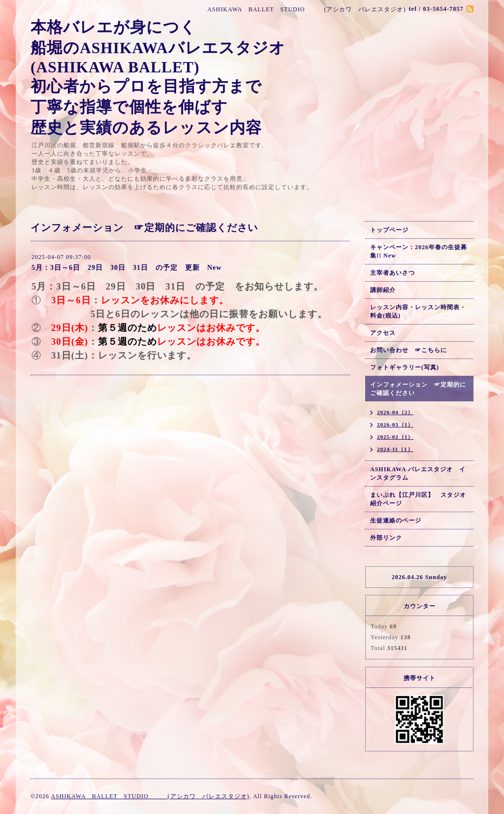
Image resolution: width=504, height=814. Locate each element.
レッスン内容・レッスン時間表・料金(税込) (418, 311)
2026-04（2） (395, 412)
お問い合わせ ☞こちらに (409, 350)
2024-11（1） (395, 449)
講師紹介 (383, 290)
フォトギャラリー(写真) (405, 367)
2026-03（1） (395, 424)
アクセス (383, 333)
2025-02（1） (395, 437)
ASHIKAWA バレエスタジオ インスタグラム (418, 473)
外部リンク (386, 538)
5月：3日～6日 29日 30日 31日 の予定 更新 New (126, 268)
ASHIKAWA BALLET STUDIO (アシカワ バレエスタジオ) (150, 796)
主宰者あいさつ (393, 273)
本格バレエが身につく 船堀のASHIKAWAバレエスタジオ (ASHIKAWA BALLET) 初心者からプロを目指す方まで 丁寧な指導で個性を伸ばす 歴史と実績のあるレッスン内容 (158, 78)
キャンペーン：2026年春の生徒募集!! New (419, 251)
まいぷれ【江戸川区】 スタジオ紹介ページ (418, 499)
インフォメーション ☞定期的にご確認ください (418, 389)
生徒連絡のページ (396, 521)
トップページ (389, 230)
